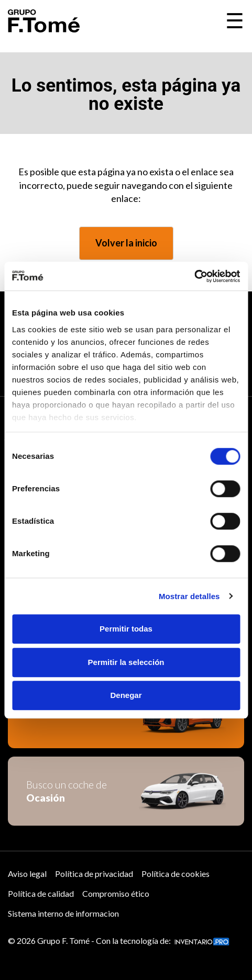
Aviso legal (27, 874)
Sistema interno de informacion (63, 913)
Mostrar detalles (189, 596)
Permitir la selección (126, 662)
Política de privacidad (94, 874)
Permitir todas (126, 629)
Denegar (126, 695)
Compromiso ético (116, 893)
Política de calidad (41, 893)
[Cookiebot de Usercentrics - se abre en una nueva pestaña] (194, 276)
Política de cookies (176, 874)
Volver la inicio (126, 243)
